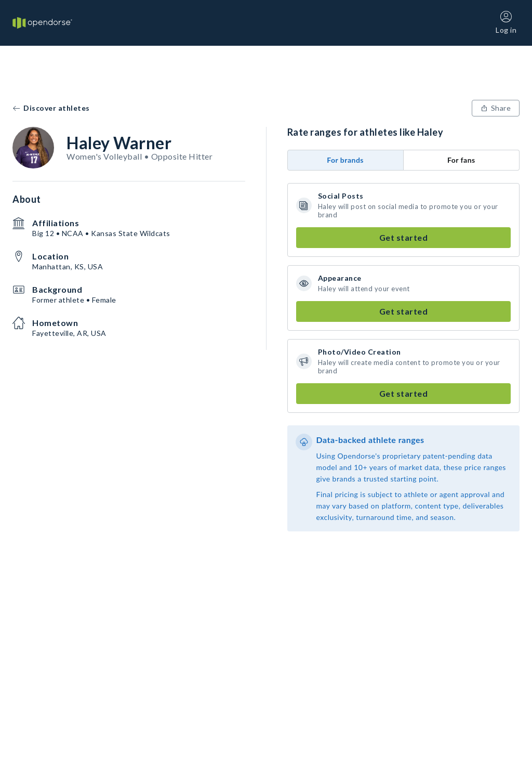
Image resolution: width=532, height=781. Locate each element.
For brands (345, 160)
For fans (461, 160)
